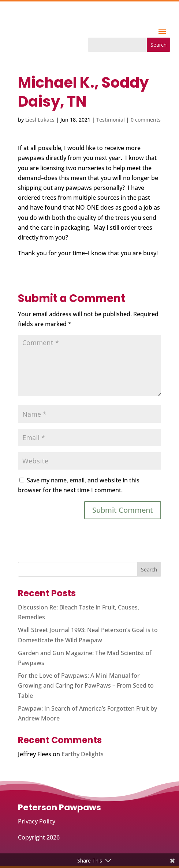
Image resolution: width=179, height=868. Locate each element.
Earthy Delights (83, 754)
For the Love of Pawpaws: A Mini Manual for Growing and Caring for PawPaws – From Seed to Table (86, 685)
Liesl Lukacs (40, 120)
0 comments (146, 120)
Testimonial (111, 120)
